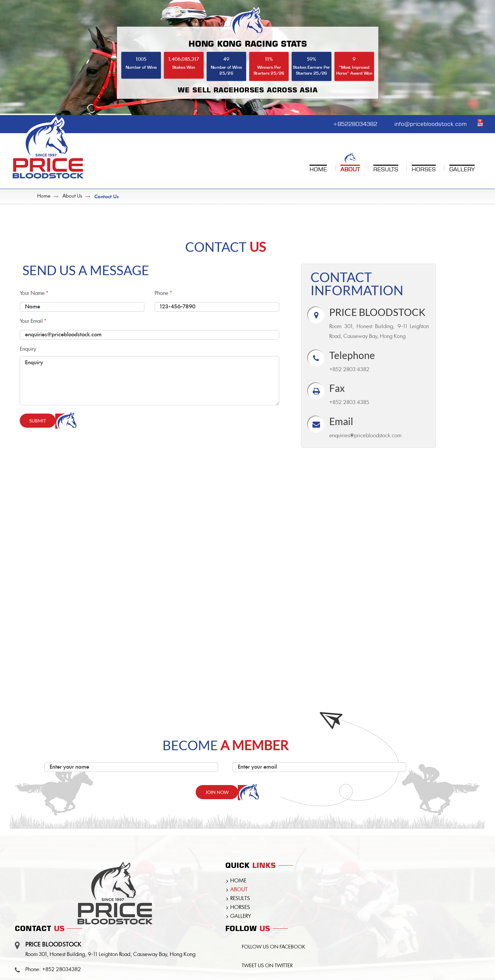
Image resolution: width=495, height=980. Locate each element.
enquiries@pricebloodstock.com (365, 436)
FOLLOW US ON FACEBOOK (274, 948)
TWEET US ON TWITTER (268, 967)
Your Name (82, 302)
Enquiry (149, 376)
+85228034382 (350, 123)
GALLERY (241, 917)
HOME (238, 881)
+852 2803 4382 (349, 370)
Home (44, 197)
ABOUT (239, 890)
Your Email (149, 330)
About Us (72, 197)
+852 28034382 (62, 970)
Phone (217, 302)
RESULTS (240, 899)
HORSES (240, 908)
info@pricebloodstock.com (429, 123)
